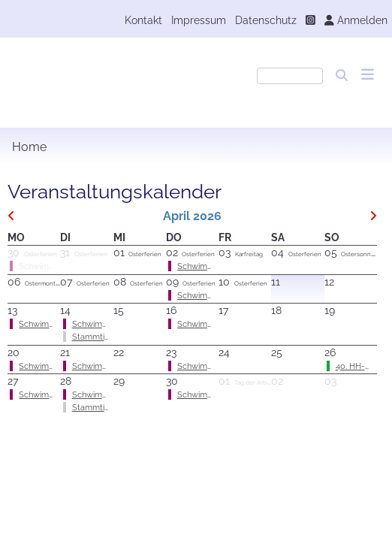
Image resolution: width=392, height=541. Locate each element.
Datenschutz (266, 20)
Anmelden (356, 20)
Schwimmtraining (51, 324)
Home (29, 147)
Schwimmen (201, 266)
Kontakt (143, 20)
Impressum (199, 20)
